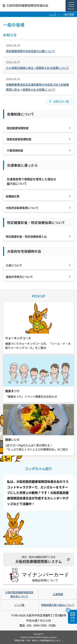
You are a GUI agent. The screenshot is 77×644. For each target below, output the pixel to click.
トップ (52, 14)
